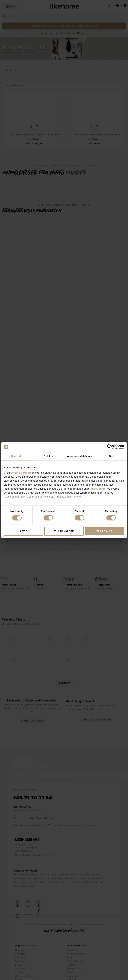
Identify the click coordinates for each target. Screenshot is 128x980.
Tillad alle (104, 531)
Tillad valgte (64, 531)
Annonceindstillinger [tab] (80, 456)
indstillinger (99, 489)
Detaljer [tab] (48, 456)
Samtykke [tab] (17, 456)
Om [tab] (111, 456)
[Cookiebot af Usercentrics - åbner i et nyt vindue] (110, 447)
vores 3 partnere (21, 473)
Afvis (23, 531)
